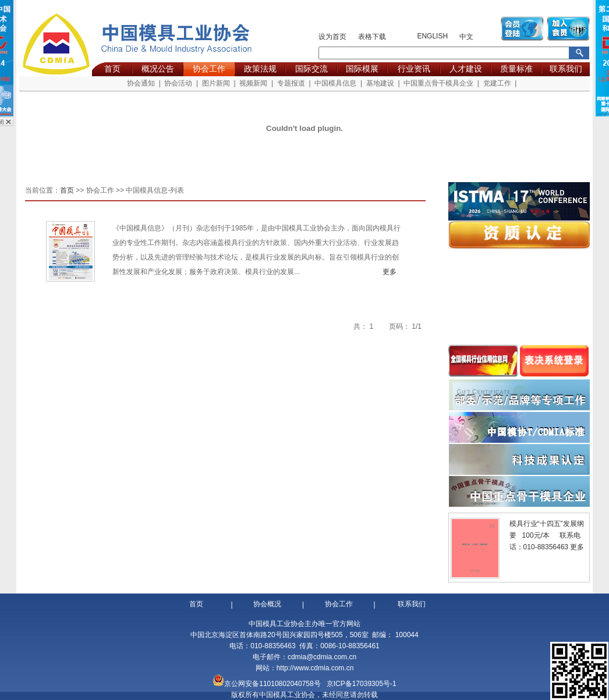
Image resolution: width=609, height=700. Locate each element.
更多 (393, 272)
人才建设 (466, 69)
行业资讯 (414, 69)
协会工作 (209, 69)
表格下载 (372, 37)
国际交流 (311, 69)
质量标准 (516, 69)
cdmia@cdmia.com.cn (322, 657)
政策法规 (260, 69)
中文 (466, 37)
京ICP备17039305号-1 (362, 684)
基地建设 (380, 83)
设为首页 (332, 37)
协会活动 (178, 83)
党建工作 (497, 83)
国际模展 (362, 69)
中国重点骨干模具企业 (438, 83)
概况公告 (158, 69)
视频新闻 (253, 83)
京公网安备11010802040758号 (272, 684)
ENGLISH (432, 36)
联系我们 (566, 69)
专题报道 (291, 83)
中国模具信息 (335, 83)
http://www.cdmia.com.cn (315, 668)
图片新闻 (216, 83)
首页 (112, 69)
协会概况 (267, 604)
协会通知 (141, 83)
